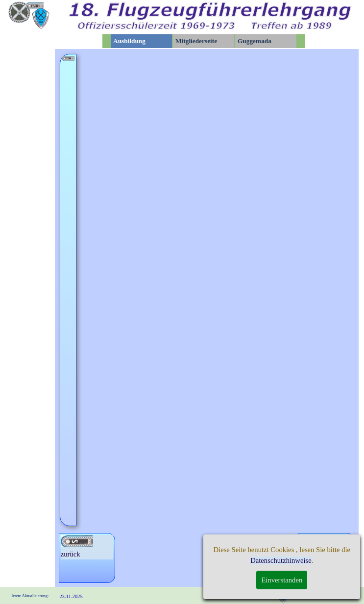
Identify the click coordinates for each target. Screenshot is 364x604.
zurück (77, 546)
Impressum (305, 594)
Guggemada (255, 41)
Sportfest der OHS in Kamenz (189, 356)
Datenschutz (258, 594)
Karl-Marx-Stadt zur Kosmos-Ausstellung (266, 423)
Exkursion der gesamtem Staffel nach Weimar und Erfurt (252, 238)
